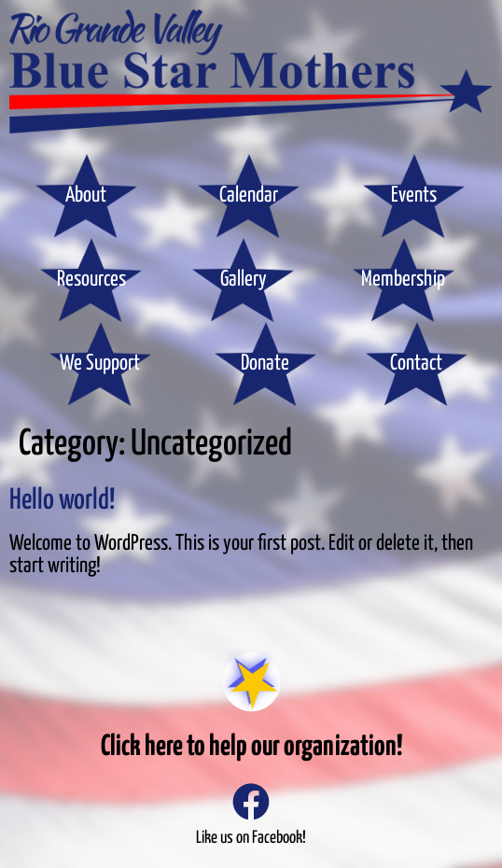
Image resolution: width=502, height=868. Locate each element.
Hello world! (62, 500)
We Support (100, 364)
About (86, 196)
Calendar (249, 196)
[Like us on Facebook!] (251, 802)
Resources (91, 280)
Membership (403, 280)
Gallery (244, 280)
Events (414, 196)
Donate (265, 364)
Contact (416, 364)
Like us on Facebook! (251, 838)
